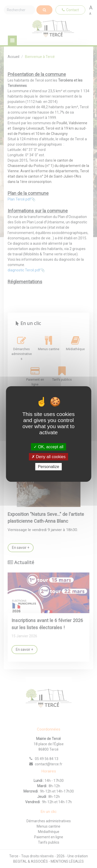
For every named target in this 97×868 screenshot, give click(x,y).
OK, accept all (48, 447)
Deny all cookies (49, 457)
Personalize (49, 467)
